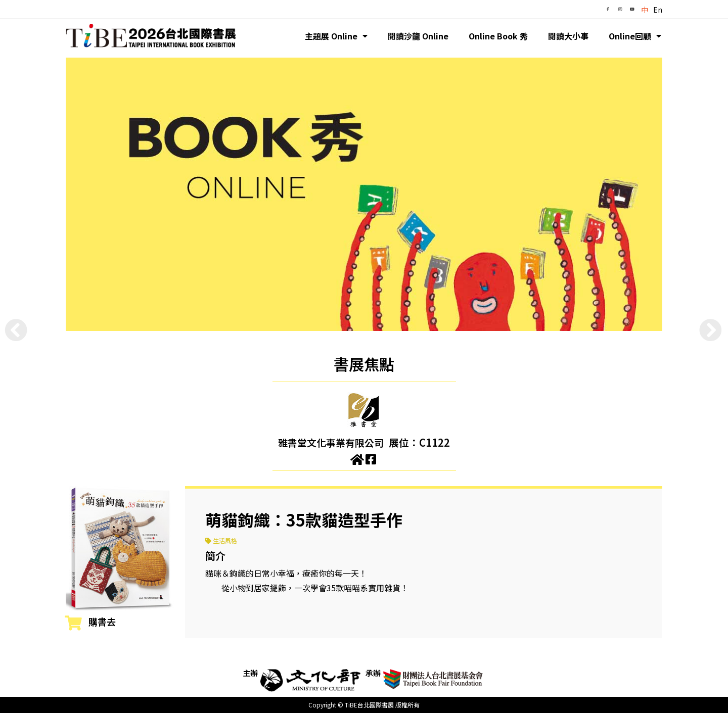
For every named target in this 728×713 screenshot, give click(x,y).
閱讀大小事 (568, 36)
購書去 (102, 622)
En (658, 10)
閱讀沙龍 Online (418, 36)
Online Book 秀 (498, 36)
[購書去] (73, 623)
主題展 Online (336, 36)
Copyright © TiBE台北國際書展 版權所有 (364, 705)
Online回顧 (635, 36)
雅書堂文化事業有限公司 (331, 442)
